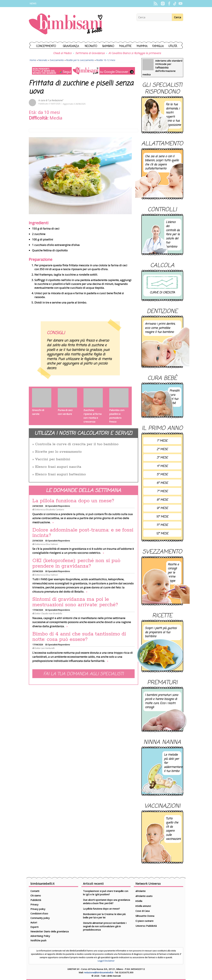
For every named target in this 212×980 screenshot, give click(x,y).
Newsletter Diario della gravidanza (50, 931)
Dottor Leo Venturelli (45, 648)
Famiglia (158, 46)
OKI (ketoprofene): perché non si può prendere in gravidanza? (76, 563)
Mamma (142, 46)
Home (33, 60)
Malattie (125, 46)
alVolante (141, 891)
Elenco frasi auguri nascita (58, 467)
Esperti (34, 927)
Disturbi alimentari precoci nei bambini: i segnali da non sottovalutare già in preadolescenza (105, 926)
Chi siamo (36, 895)
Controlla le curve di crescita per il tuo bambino (77, 444)
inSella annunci (143, 906)
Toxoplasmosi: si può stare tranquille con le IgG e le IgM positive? (106, 893)
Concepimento (46, 46)
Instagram (163, 4)
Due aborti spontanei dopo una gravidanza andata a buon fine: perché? (106, 901)
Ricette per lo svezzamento (80, 60)
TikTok (175, 4)
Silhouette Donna (145, 916)
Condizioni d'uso (39, 913)
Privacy (34, 904)
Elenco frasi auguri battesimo (60, 474)
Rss (155, 4)
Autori (34, 922)
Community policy (40, 918)
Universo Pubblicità (146, 926)
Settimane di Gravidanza (90, 53)
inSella (139, 901)
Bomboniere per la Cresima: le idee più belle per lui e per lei (104, 916)
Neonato (91, 46)
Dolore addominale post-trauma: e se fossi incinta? (83, 533)
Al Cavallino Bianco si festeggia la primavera (135, 53)
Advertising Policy (40, 936)
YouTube (180, 4)
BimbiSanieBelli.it (66, 24)
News (33, 3)
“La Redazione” (56, 100)
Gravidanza (71, 46)
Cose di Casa (143, 911)
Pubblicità (36, 900)
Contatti (35, 891)
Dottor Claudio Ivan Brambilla (48, 613)
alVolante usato (144, 896)
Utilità (173, 46)
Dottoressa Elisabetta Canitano (49, 509)
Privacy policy (38, 909)
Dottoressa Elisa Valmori (46, 544)
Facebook (169, 4)
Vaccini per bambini (53, 459)
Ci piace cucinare (144, 921)
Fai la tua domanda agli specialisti (83, 674)
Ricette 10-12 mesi (106, 60)
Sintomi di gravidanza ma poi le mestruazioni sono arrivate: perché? (75, 602)
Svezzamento (57, 60)
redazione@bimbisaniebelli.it (99, 972)
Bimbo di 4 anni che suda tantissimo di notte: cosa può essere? (79, 637)
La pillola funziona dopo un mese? (73, 501)
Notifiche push (38, 940)
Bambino (108, 46)
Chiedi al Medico (62, 53)
